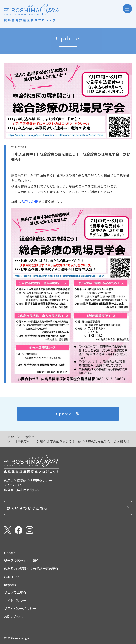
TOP (10, 437)
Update (29, 437)
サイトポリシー (15, 600)
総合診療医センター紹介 (22, 561)
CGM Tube (12, 577)
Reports (10, 585)
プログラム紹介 (15, 592)
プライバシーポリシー (20, 608)
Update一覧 (68, 414)
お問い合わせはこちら (27, 508)
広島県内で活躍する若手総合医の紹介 (31, 569)
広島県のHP (29, 201)
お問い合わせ (14, 616)
